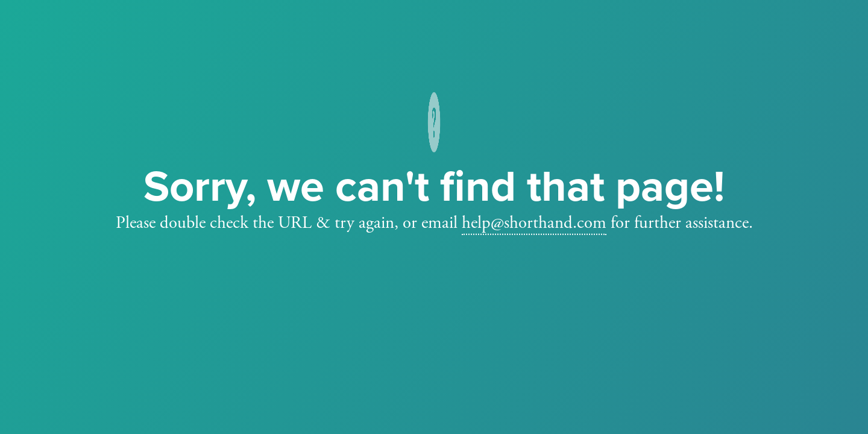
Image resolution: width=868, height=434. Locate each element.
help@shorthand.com (534, 223)
